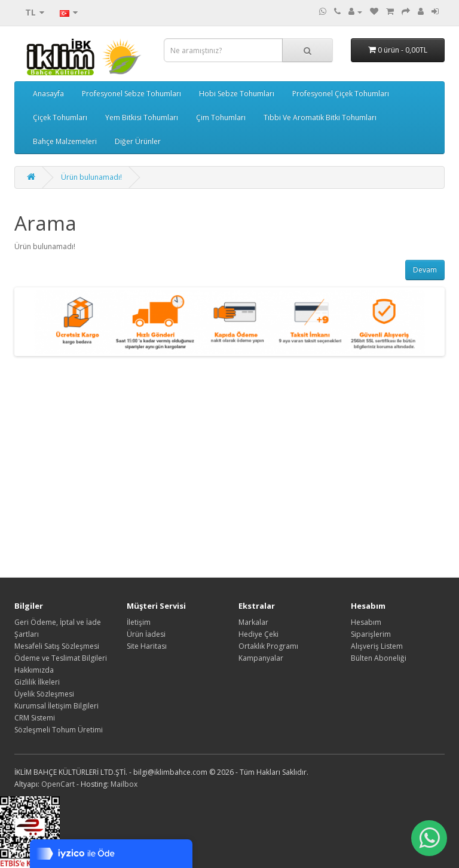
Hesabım (366, 622)
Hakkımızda (34, 670)
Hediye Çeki (258, 634)
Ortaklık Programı (268, 646)
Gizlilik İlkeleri (37, 682)
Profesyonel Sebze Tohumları (131, 93)
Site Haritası (147, 646)
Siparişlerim (371, 634)
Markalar (253, 622)
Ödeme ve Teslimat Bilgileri (61, 658)
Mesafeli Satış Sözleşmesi (57, 646)
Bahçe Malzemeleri (65, 141)
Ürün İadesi (146, 634)
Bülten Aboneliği (379, 658)
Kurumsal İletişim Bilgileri (56, 706)
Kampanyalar (261, 658)
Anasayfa (48, 93)
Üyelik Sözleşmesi (44, 694)
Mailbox (124, 784)
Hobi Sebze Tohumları (237, 93)
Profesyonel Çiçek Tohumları (341, 93)
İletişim (139, 622)
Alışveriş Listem (377, 646)
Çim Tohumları (221, 117)
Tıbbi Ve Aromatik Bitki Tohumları (320, 117)
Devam (425, 270)
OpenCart (58, 784)
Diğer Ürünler (138, 141)
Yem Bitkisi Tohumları (142, 117)
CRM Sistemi (35, 718)
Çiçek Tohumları (60, 117)
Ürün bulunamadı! (91, 177)
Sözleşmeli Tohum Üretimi (59, 730)
